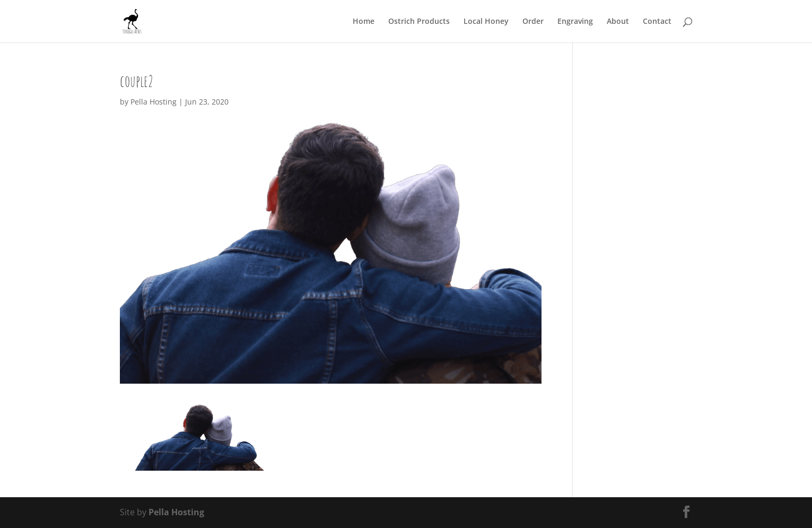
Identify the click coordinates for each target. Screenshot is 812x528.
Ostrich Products (419, 22)
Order (533, 22)
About (618, 22)
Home (364, 22)
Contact (657, 22)
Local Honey (486, 22)
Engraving (575, 22)
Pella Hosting (154, 102)
